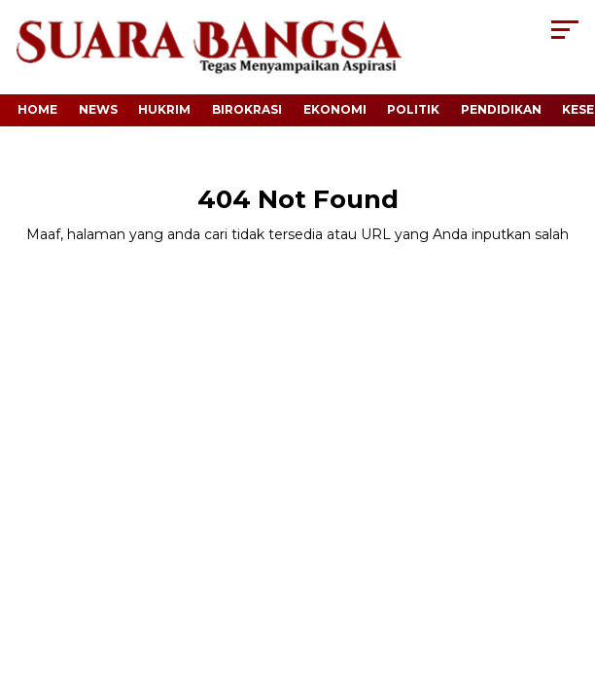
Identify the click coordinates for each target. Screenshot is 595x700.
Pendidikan (501, 109)
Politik (413, 109)
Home (37, 109)
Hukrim (164, 109)
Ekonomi (335, 109)
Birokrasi (247, 109)
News (98, 109)
